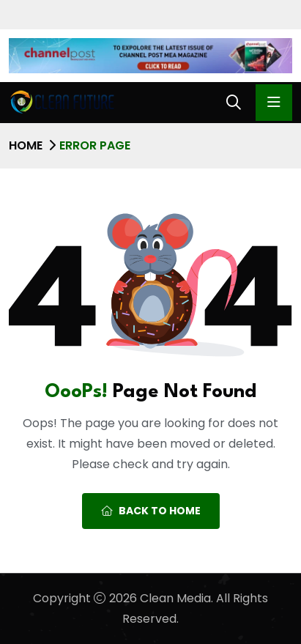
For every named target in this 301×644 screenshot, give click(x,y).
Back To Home (151, 511)
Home (26, 145)
